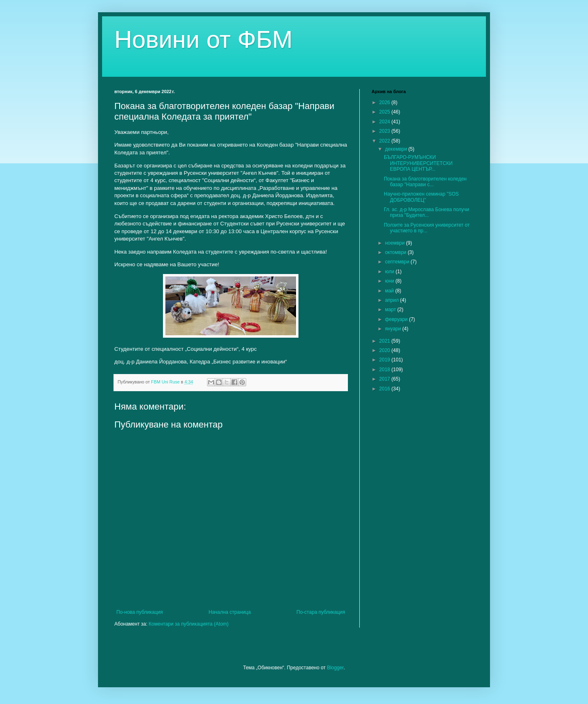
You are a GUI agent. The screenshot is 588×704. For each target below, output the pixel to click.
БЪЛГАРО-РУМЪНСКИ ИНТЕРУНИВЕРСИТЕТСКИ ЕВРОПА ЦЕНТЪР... (418, 163)
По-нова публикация (140, 612)
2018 (385, 370)
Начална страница (230, 612)
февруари (397, 319)
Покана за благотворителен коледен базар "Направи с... (425, 182)
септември (398, 262)
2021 (385, 341)
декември (397, 149)
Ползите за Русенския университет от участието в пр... (427, 228)
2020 (385, 350)
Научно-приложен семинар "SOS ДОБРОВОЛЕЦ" (421, 197)
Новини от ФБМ (204, 39)
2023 (385, 131)
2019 (385, 360)
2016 (385, 389)
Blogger (335, 668)
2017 (385, 379)
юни (390, 281)
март (391, 310)
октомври (396, 252)
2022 (385, 141)
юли (390, 272)
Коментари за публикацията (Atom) (189, 624)
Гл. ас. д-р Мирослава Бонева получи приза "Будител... (427, 212)
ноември (395, 243)
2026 (385, 102)
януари (394, 329)
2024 (385, 122)
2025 (385, 112)
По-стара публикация (321, 612)
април (393, 300)
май (390, 291)
